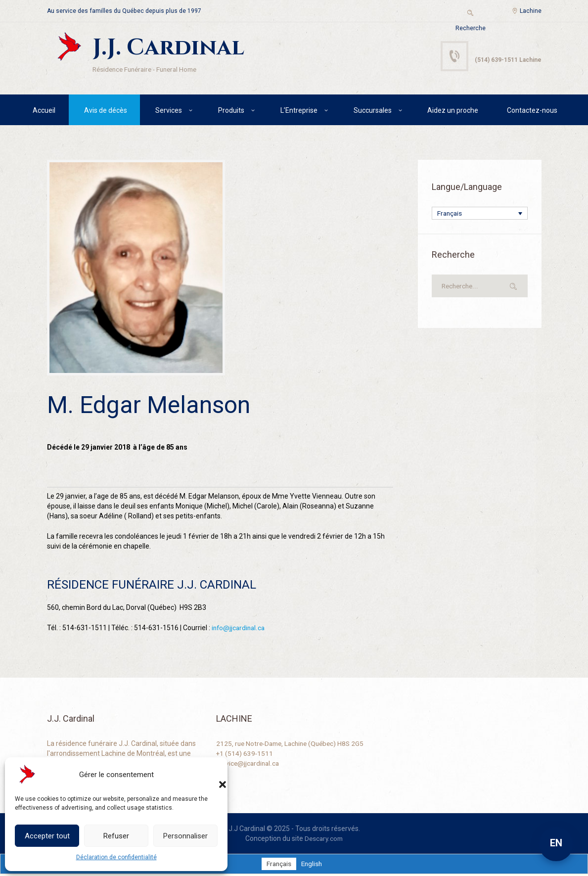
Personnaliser (185, 836)
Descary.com (324, 840)
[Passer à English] (312, 866)
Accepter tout (47, 836)
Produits (231, 111)
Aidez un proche (453, 111)
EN (556, 843)
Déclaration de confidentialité (116, 857)
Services (169, 111)
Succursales (373, 111)
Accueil (44, 111)
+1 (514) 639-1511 (245, 755)
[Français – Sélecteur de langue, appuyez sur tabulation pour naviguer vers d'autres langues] (480, 215)
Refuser (116, 836)
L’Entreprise (299, 111)
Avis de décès (106, 111)
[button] (213, 775)
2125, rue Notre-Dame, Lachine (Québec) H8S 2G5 (294, 745)
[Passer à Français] (278, 866)
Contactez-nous (532, 111)
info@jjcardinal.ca (239, 629)
